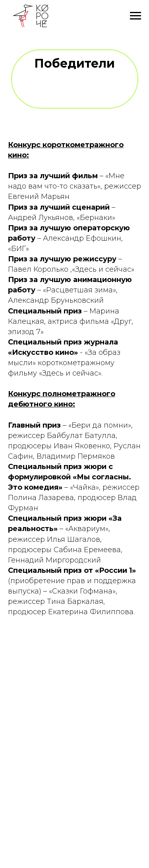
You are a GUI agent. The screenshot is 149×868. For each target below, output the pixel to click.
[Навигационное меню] (135, 16)
